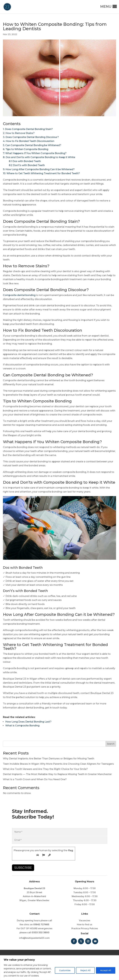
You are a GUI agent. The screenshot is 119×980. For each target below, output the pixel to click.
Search (111, 744)
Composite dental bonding (19, 295)
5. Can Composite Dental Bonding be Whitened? (32, 145)
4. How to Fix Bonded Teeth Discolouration (29, 141)
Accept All (106, 970)
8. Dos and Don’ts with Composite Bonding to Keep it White (39, 157)
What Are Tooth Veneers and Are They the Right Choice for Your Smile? (45, 769)
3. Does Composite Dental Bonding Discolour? (31, 137)
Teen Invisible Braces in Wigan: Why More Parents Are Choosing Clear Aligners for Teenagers (58, 764)
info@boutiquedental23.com (34, 938)
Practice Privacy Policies (85, 928)
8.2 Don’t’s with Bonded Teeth (24, 165)
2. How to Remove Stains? (19, 133)
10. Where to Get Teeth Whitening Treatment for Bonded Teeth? (41, 173)
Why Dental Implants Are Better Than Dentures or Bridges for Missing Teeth (49, 759)
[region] (59, 968)
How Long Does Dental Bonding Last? (28, 722)
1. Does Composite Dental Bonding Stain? (28, 129)
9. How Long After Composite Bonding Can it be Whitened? (39, 169)
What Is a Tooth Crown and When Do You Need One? (35, 779)
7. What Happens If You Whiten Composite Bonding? (35, 153)
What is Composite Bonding (22, 726)
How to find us (85, 924)
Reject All (85, 970)
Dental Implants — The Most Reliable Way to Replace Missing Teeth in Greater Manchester (57, 774)
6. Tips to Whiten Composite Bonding (26, 149)
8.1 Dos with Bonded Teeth (22, 161)
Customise (65, 970)
